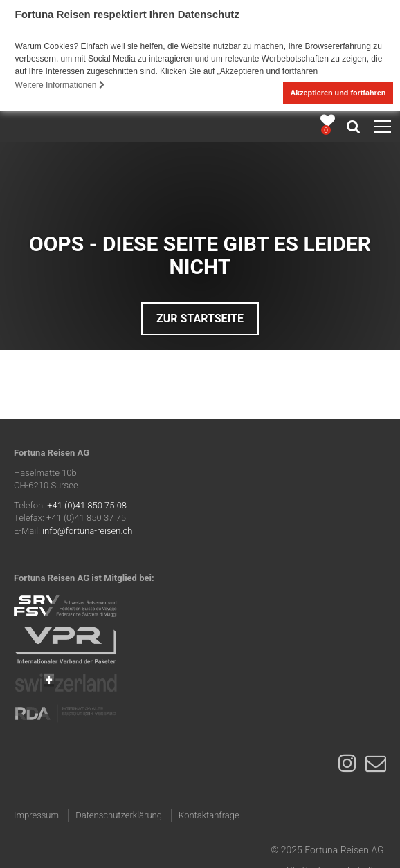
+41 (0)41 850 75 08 (87, 505)
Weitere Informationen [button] (60, 85)
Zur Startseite (200, 318)
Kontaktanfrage (209, 814)
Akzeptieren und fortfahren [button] (338, 93)
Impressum (36, 814)
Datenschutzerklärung (119, 814)
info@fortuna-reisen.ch (87, 530)
